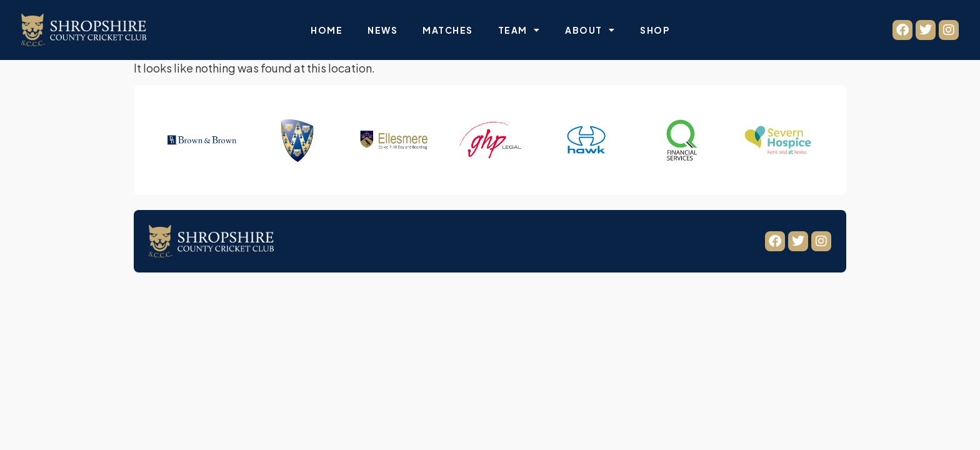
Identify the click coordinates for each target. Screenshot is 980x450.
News (382, 30)
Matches (448, 30)
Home (327, 30)
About (590, 30)
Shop (655, 30)
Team (519, 30)
